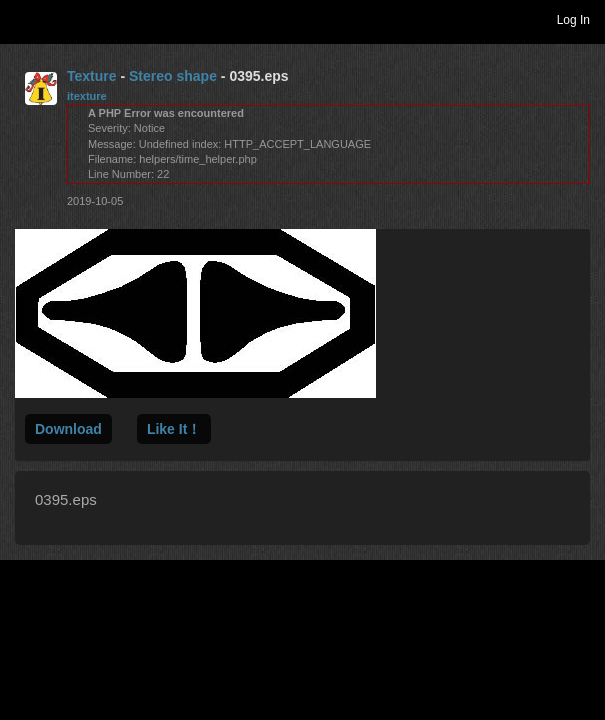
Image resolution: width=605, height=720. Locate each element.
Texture (92, 76)
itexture (87, 96)
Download (68, 429)
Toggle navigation (24, 19)
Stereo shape (173, 76)
